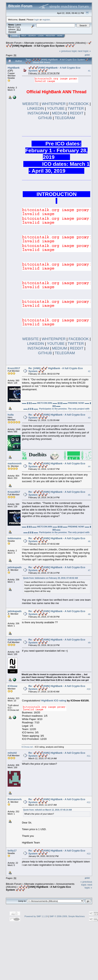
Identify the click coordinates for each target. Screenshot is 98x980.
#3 (89, 418)
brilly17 (12, 851)
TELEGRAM (65, 118)
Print (87, 55)
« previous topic (68, 51)
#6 (89, 541)
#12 (89, 802)
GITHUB (45, 118)
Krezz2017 (14, 368)
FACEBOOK (79, 104)
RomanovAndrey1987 (21, 799)
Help (24, 36)
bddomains (14, 538)
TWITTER (76, 108)
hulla (11, 415)
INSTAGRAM (38, 113)
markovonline (16, 463)
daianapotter (15, 640)
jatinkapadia (15, 567)
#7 (89, 570)
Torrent (12, 32)
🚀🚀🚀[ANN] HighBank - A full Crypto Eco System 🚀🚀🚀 (49, 44)
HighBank (14, 68)
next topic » (84, 51)
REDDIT (77, 113)
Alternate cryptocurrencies (39, 43)
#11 (89, 756)
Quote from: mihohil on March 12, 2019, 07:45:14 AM (47, 810)
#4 (89, 466)
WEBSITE (30, 104)
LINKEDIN (35, 108)
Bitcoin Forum (14, 43)
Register (50, 36)
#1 (89, 71)
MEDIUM (59, 113)
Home (15, 36)
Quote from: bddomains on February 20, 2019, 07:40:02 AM (50, 578)
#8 (89, 614)
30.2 (19, 29)
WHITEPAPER (54, 104)
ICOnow (12, 686)
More (60, 36)
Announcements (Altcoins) (71, 43)
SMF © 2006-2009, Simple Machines (67, 916)
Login (41, 36)
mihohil (12, 753)
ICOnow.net (27, 747)
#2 (89, 371)
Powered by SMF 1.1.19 (36, 916)
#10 (89, 689)
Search (32, 36)
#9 (89, 643)
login (37, 19)
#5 (89, 495)
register (46, 19)
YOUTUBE (56, 108)
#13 (89, 854)
